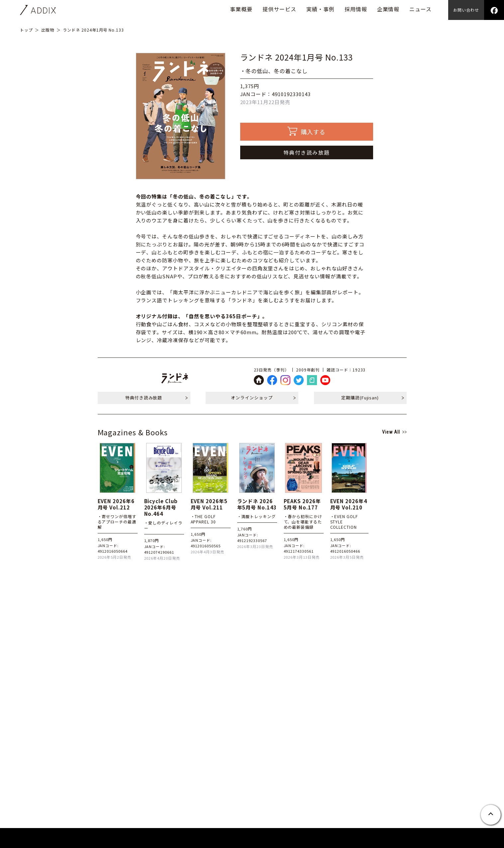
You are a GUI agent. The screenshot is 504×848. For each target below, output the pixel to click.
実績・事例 (320, 9)
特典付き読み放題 (307, 152)
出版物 (48, 30)
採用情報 (356, 9)
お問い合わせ (466, 10)
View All (391, 432)
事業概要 (241, 9)
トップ (26, 30)
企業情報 (388, 9)
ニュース (420, 9)
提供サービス (279, 9)
